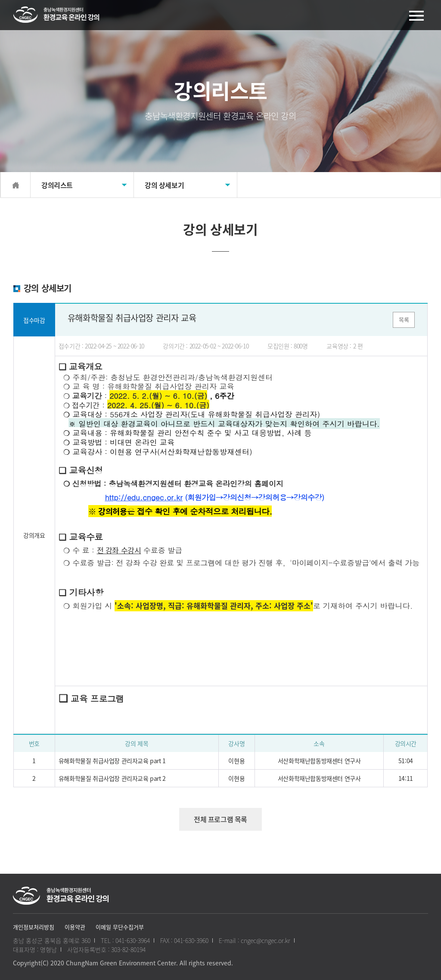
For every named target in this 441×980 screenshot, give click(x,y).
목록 (404, 319)
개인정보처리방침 (34, 927)
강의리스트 (57, 185)
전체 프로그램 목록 (220, 819)
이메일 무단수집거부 (120, 927)
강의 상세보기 (164, 185)
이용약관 (75, 927)
